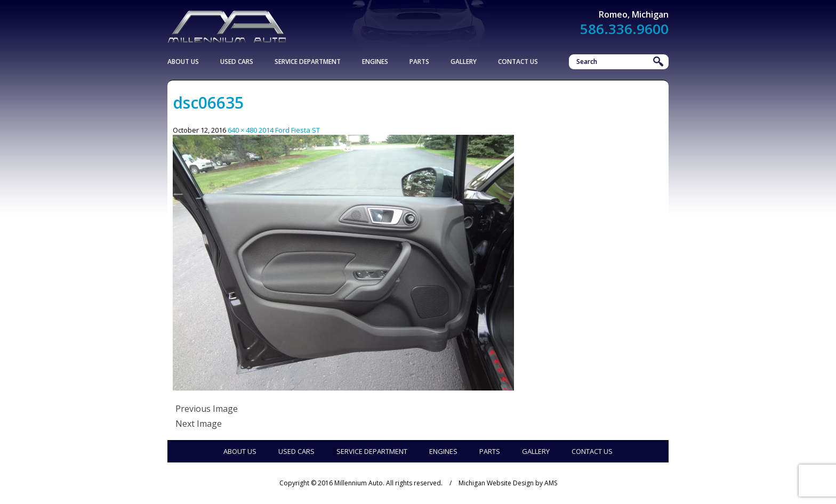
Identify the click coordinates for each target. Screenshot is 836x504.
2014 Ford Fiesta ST (289, 130)
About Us (183, 62)
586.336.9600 (624, 29)
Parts (419, 62)
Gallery (464, 62)
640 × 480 (242, 130)
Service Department (308, 62)
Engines (375, 62)
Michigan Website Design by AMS (508, 483)
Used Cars (237, 62)
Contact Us (518, 62)
